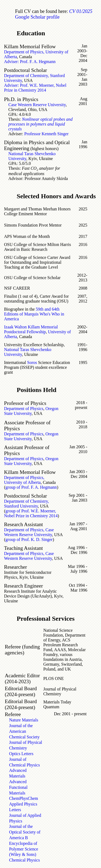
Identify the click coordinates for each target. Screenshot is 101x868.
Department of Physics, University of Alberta (24, 480)
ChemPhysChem (24, 798)
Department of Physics (24, 409)
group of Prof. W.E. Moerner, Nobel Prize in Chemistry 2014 (31, 513)
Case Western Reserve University (37, 105)
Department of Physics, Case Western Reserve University (29, 532)
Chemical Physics (25, 860)
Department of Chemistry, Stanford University (26, 504)
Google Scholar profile (37, 17)
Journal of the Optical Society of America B (25, 832)
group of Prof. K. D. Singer (29, 539)
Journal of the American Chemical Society (24, 731)
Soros (32, 362)
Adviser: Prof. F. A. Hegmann (30, 62)
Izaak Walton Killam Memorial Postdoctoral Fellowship (31, 329)
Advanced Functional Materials (18, 787)
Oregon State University (31, 411)
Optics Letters (21, 754)
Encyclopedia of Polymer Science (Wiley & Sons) (24, 849)
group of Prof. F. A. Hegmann (31, 487)
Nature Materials (24, 720)
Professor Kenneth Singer (46, 134)
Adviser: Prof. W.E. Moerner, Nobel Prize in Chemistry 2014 (35, 88)
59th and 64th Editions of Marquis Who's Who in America (34, 314)
